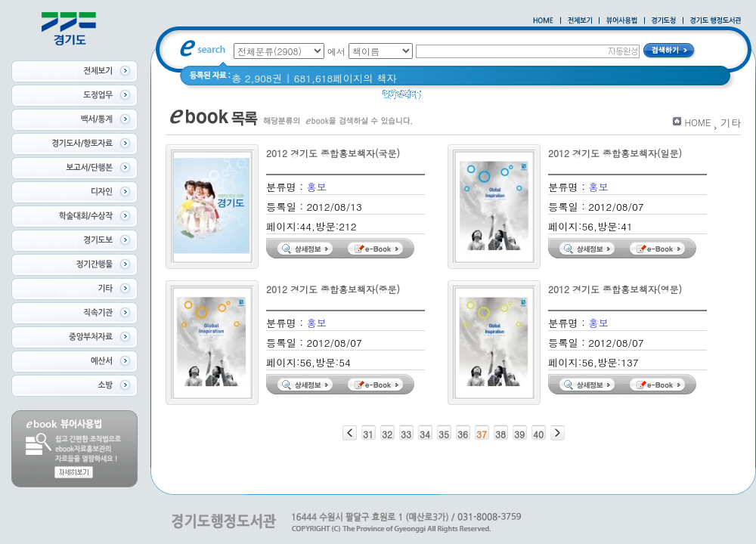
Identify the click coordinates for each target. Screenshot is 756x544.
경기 (557, 98)
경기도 (593, 98)
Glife (442, 98)
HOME (697, 122)
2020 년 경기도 (499, 98)
